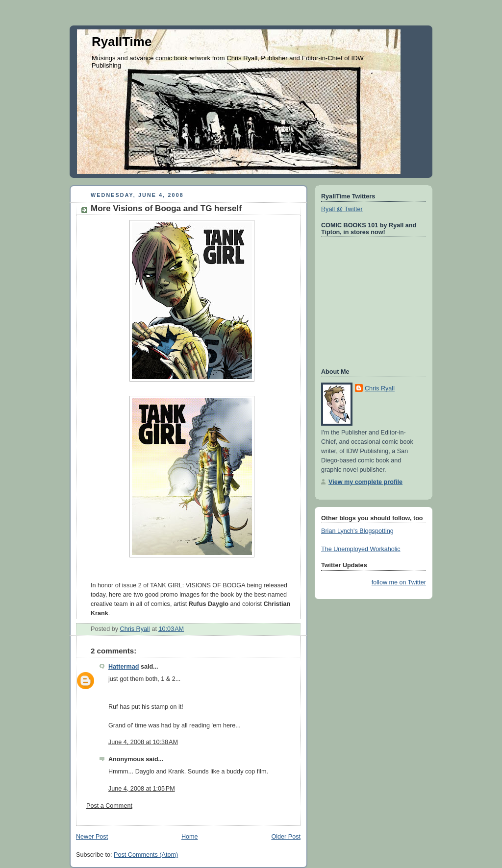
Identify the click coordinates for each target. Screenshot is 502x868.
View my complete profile (365, 482)
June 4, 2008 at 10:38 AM (143, 742)
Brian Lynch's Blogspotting (357, 531)
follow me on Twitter (399, 582)
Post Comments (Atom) (146, 855)
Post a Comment (109, 806)
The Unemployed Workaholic (361, 549)
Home (190, 837)
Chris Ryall (380, 388)
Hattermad (124, 667)
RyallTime (122, 42)
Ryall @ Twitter (342, 209)
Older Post (286, 837)
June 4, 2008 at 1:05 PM (142, 789)
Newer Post (92, 837)
